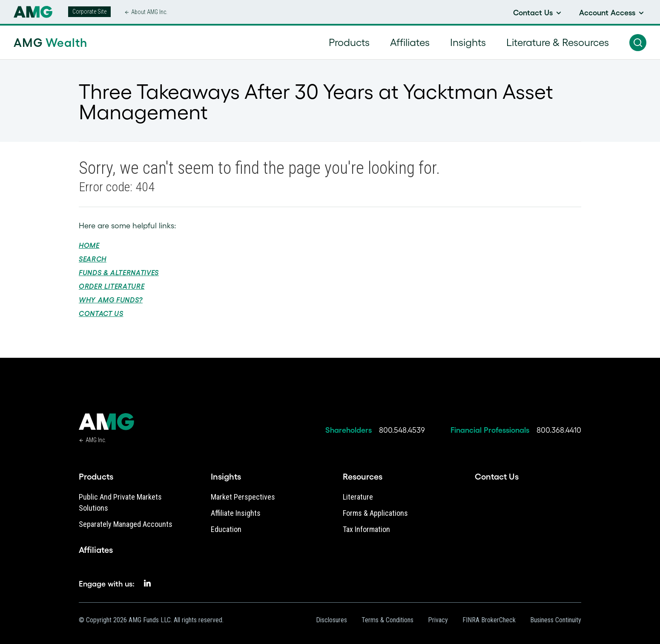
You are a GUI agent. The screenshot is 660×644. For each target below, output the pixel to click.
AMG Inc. (96, 440)
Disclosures (331, 620)
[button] (638, 43)
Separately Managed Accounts (126, 524)
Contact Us (101, 313)
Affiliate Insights (236, 513)
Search (93, 259)
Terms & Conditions (387, 620)
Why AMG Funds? (111, 300)
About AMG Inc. (149, 12)
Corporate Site (89, 11)
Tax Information (366, 529)
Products (96, 477)
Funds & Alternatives (119, 273)
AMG (50, 43)
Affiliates (96, 550)
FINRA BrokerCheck (489, 620)
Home (89, 245)
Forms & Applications (375, 513)
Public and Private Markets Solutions (120, 502)
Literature (358, 497)
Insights (226, 477)
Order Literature (112, 286)
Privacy (438, 620)
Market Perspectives (243, 497)
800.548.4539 (402, 430)
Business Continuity (556, 620)
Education (226, 529)
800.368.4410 (559, 430)
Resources (363, 477)
